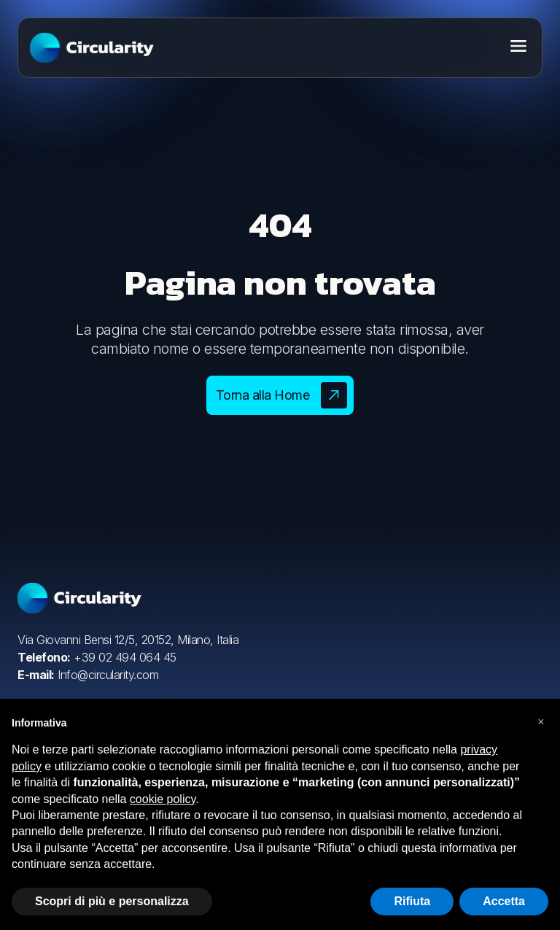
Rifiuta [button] (412, 901)
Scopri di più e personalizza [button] (112, 901)
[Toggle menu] (518, 46)
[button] (541, 722)
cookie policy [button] (163, 799)
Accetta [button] (504, 901)
